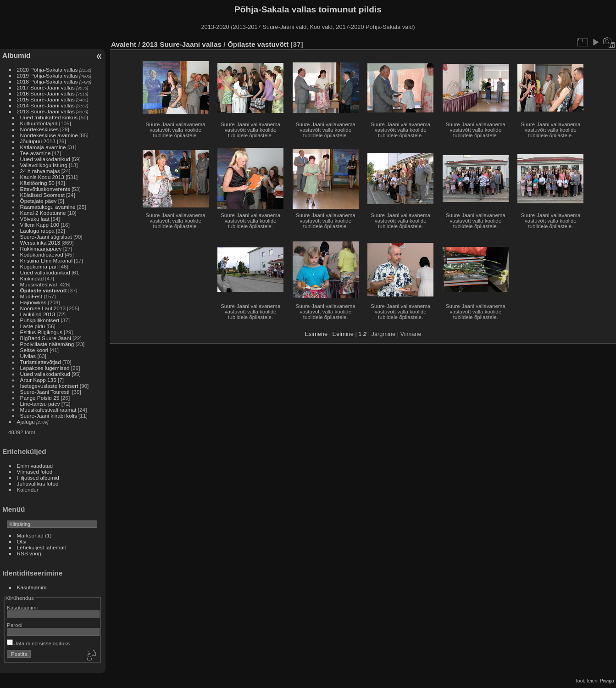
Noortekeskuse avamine (49, 135)
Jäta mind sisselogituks (38, 643)
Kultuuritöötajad (39, 123)
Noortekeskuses (39, 129)
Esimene (316, 334)
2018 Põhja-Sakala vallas (47, 81)
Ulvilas (28, 356)
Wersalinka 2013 (40, 243)
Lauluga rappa (37, 231)
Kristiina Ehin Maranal (46, 260)
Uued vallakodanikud (45, 159)
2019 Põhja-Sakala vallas (47, 76)
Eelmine (343, 334)
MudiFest (31, 296)
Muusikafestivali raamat (48, 410)
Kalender (28, 489)
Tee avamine (36, 153)
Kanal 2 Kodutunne (43, 213)
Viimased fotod (35, 472)
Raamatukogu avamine (49, 207)
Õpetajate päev (39, 201)
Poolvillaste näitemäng (47, 344)
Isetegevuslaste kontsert (50, 386)
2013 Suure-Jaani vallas (46, 111)
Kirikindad (32, 278)
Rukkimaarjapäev (41, 249)
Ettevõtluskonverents (45, 189)
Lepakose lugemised (45, 368)
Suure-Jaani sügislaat (46, 237)
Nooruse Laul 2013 (43, 308)
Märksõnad (30, 535)
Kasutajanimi (32, 587)
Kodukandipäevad (42, 255)
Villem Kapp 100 (40, 225)
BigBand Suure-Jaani (46, 338)
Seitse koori (34, 350)
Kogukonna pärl (39, 266)
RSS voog (29, 553)
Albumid (16, 55)
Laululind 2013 (38, 314)
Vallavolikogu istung (44, 165)
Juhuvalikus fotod (38, 484)
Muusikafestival (39, 284)
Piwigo (607, 681)
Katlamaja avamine (43, 147)
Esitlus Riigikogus (41, 332)
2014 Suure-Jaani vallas (46, 105)
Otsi (22, 541)
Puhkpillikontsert (40, 320)
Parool (15, 625)
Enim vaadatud (35, 466)
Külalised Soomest (42, 195)
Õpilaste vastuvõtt (44, 290)
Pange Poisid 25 (40, 398)
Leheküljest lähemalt (42, 547)
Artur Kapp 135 (38, 380)
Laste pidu (33, 326)
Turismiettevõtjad (41, 362)
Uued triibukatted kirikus (49, 117)
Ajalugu (26, 422)
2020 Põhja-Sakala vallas (47, 70)
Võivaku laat (35, 219)
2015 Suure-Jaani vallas (46, 99)
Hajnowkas (34, 302)
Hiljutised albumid (38, 478)
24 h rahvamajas (40, 171)
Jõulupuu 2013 (38, 141)
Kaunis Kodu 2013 (42, 177)
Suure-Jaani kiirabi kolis (49, 416)
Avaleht (124, 44)
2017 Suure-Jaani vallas (46, 87)
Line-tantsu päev (40, 404)
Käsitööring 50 (37, 183)
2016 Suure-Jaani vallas (46, 93)
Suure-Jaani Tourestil (45, 392)
